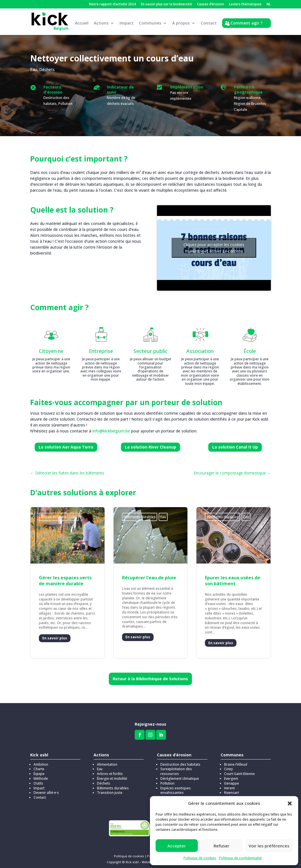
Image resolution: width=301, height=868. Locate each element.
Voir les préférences (269, 846)
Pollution (167, 780)
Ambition (41, 761)
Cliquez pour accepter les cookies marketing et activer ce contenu (214, 244)
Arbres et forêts (54, 513)
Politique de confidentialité (240, 858)
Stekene (230, 794)
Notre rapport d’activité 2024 (112, 5)
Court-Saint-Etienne (239, 770)
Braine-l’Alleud (236, 761)
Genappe (232, 780)
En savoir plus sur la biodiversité (166, 5)
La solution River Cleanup (150, 444)
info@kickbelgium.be (111, 428)
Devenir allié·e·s (46, 789)
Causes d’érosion (211, 5)
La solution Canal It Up (235, 444)
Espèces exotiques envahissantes (176, 787)
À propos (181, 23)
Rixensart (232, 789)
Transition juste (110, 789)
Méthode (41, 775)
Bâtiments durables (140, 513)
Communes (150, 23)
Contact (209, 23)
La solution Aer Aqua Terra (66, 444)
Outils (38, 780)
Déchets (47, 66)
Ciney (228, 766)
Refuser (222, 846)
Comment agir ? (246, 23)
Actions (101, 23)
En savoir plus (55, 635)
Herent (229, 785)
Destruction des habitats (180, 761)
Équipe (39, 770)
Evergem (231, 775)
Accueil (82, 23)
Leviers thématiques (245, 5)
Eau (34, 66)
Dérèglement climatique (180, 775)
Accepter (177, 846)
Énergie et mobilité (112, 775)
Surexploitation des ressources (176, 768)
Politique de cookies (200, 858)
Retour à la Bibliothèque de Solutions (150, 675)
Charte (39, 766)
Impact (127, 23)
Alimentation (107, 761)
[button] (290, 803)
